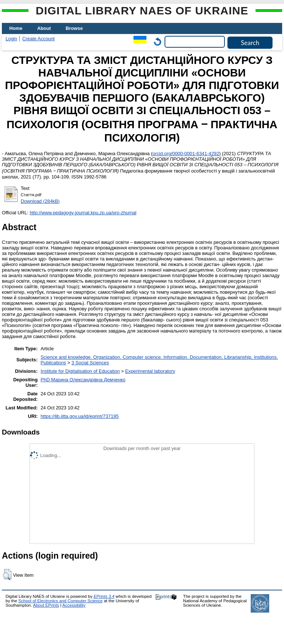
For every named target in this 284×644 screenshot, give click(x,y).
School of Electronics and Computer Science (61, 601)
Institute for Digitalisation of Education (80, 371)
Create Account (38, 39)
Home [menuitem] (16, 28)
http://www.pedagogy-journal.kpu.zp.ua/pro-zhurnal (83, 213)
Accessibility (74, 605)
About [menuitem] (44, 28)
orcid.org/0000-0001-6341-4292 (186, 154)
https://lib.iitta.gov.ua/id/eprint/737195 (80, 416)
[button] (7, 575)
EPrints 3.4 (104, 596)
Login (11, 39)
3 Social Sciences (90, 363)
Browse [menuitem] (74, 28)
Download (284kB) (40, 201)
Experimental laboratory (150, 371)
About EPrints (46, 605)
